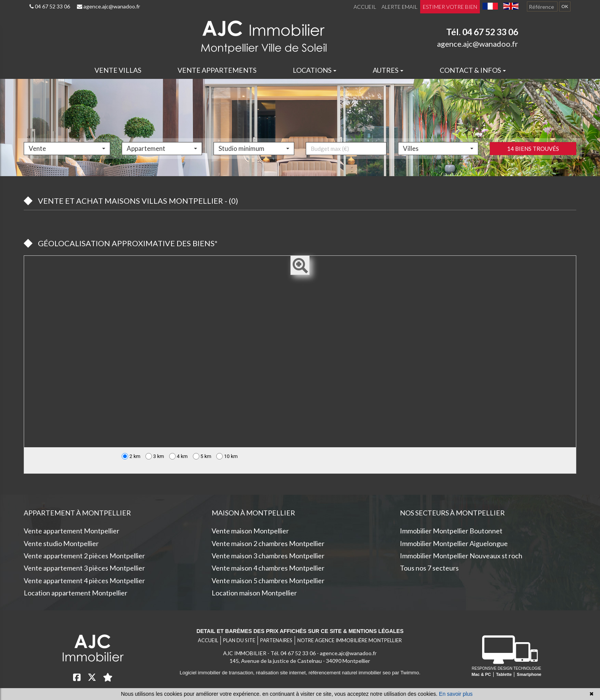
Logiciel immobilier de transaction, (218, 673)
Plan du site (239, 640)
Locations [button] (315, 70)
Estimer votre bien (450, 7)
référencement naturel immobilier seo (350, 673)
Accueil (365, 7)
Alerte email (399, 7)
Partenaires (276, 640)
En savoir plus (456, 694)
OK (565, 6)
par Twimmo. (406, 673)
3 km (155, 456)
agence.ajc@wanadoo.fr (108, 6)
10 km (227, 456)
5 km (202, 456)
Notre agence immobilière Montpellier (350, 640)
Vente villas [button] (118, 70)
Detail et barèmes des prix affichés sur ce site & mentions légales (300, 631)
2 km (131, 456)
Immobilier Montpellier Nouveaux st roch (461, 556)
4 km (179, 456)
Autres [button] (388, 70)
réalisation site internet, (282, 673)
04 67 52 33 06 (50, 6)
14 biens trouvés (533, 165)
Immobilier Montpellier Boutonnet (451, 531)
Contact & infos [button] (473, 70)
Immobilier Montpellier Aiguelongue (454, 543)
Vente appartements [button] (217, 70)
